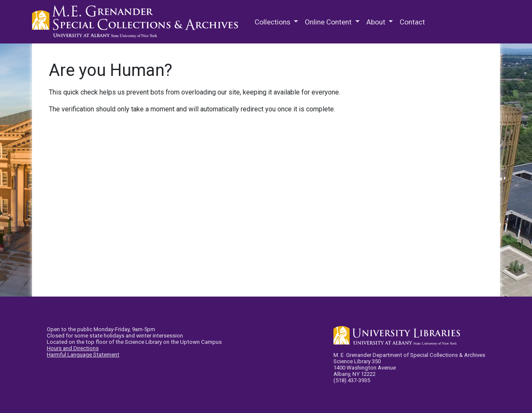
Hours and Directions (73, 348)
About (377, 22)
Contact (412, 22)
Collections (273, 22)
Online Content (329, 22)
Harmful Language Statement (83, 355)
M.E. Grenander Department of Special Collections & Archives (137, 22)
